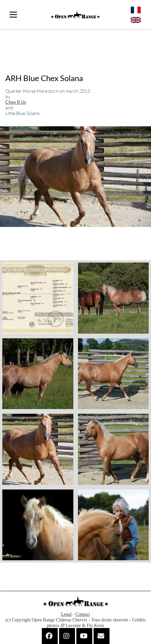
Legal (66, 614)
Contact (83, 614)
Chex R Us (16, 102)
